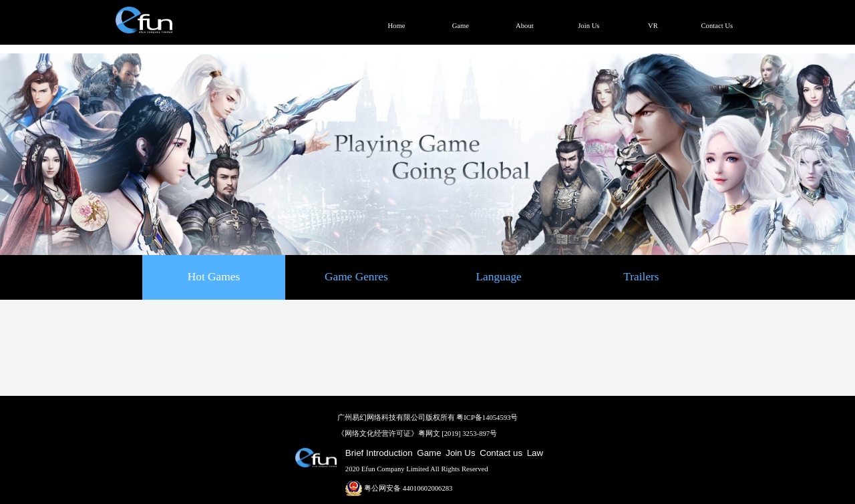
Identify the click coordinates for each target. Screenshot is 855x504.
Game (429, 453)
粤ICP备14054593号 (487, 418)
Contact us (501, 453)
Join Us (460, 453)
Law (535, 453)
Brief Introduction (379, 453)
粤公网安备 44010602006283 (399, 488)
